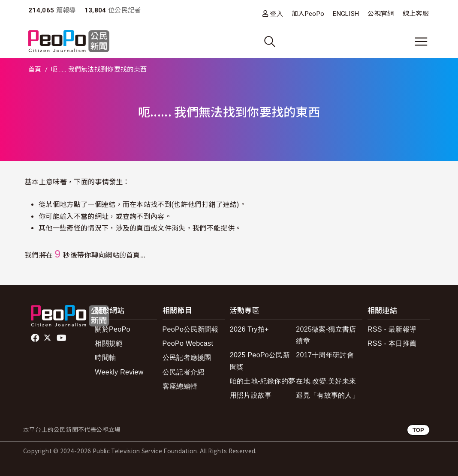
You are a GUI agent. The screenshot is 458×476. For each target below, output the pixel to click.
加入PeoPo (308, 14)
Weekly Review (119, 372)
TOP (418, 430)
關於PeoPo (112, 329)
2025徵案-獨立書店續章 (326, 335)
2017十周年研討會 (325, 355)
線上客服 (416, 14)
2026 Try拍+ (249, 329)
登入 (276, 13)
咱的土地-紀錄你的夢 (263, 381)
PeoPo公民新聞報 (191, 329)
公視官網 (381, 14)
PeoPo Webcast (188, 343)
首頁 (35, 69)
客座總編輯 (180, 386)
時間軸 (105, 358)
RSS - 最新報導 (392, 329)
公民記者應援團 (187, 358)
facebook (36, 338)
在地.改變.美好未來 (326, 381)
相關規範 (109, 343)
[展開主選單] (421, 42)
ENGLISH (346, 14)
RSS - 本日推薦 (392, 343)
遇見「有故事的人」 (327, 395)
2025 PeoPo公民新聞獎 (260, 361)
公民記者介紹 (184, 372)
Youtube (62, 338)
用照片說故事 (251, 395)
